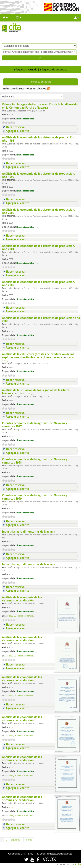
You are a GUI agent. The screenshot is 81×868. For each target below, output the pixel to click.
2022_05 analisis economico (21, 616)
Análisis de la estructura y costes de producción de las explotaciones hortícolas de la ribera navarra (38, 356)
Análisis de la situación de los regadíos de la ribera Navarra (36, 392)
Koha (78, 864)
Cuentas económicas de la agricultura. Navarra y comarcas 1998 (34, 461)
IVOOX (49, 859)
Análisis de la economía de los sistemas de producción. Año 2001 (38, 247)
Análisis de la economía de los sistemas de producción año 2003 (41, 319)
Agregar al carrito (17, 131)
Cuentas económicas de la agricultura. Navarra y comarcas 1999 (34, 497)
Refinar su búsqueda (40, 82)
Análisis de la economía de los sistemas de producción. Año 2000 (38, 211)
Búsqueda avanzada (26, 69)
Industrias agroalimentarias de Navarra (29, 532)
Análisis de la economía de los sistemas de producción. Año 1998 (38, 139)
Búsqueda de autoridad (53, 69)
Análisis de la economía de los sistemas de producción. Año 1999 (38, 175)
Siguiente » (16, 840)
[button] (5, 18)
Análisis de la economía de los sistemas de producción (22, 599)
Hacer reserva (15, 127)
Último (29, 840)
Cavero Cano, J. (26, 394)
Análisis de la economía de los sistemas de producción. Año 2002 (38, 283)
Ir (40, 58)
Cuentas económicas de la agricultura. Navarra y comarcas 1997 (34, 425)
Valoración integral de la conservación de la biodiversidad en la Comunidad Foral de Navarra (41, 106)
